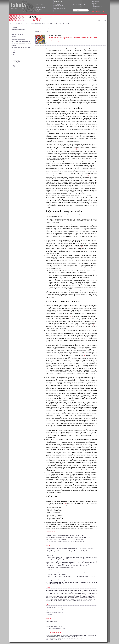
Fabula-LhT (19, 23)
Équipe (93, 6)
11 (93, 325)
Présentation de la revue (18, 32)
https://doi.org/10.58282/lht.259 (59, 41)
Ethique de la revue (17, 50)
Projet (93, 5)
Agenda (38, 11)
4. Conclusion (53, 496)
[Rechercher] (89, 10)
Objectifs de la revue (17, 34)
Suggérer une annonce (98, 11)
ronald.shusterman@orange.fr (58, 628)
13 (65, 503)
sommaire (14, 27)
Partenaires (99, 6)
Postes (42, 9)
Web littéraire (39, 4)
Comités (14, 37)
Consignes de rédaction (18, 39)
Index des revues (58, 10)
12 (84, 355)
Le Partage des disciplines (31, 23)
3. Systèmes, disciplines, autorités (63, 302)
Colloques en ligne (77, 6)
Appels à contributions (18, 30)
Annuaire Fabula (96, 2)
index (13, 55)
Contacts (94, 8)
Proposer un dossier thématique (21, 41)
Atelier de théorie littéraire (79, 4)
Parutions (38, 6)
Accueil (12, 23)
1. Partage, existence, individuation (64, 108)
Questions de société (41, 8)
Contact (14, 52)
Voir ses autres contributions (53, 624)
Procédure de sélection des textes (21, 48)
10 (70, 317)
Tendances (94, 3)
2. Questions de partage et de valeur (65, 211)
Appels (37, 9)
